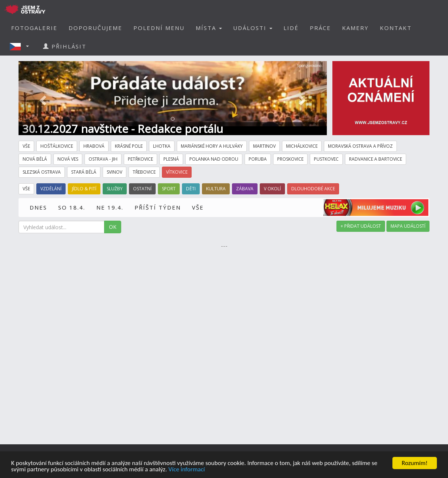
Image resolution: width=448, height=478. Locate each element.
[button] (21, 46)
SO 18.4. (72, 207)
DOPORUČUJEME (95, 28)
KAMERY (355, 28)
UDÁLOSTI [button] (253, 28)
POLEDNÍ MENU (159, 28)
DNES (38, 207)
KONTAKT (396, 28)
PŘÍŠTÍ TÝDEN (158, 207)
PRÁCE (320, 28)
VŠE (198, 207)
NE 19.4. (110, 207)
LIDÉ (291, 28)
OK (113, 227)
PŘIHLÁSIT (65, 46)
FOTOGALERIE (34, 28)
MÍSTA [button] (209, 28)
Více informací (186, 470)
